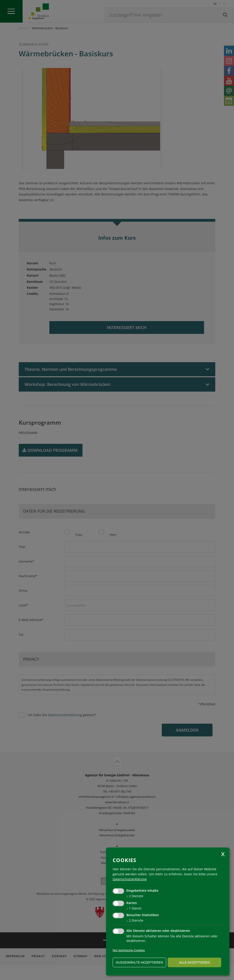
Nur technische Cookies (129, 950)
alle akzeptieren (195, 962)
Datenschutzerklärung (130, 879)
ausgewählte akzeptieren (140, 962)
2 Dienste (135, 896)
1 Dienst (134, 908)
